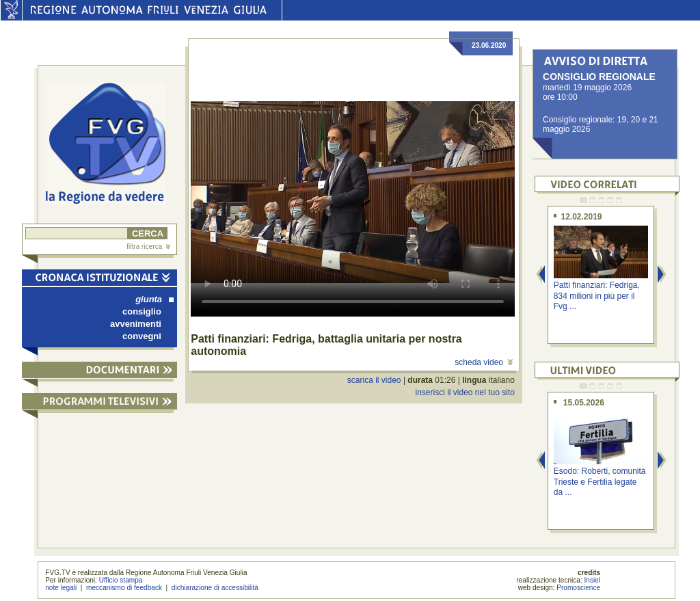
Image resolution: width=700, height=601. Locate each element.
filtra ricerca (148, 246)
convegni (142, 336)
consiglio (142, 311)
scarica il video (374, 380)
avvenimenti (136, 324)
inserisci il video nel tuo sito (465, 392)
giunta (154, 299)
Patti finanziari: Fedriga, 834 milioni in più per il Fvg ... (597, 296)
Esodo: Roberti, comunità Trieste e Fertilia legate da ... (600, 482)
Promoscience (578, 588)
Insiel (593, 580)
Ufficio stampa (121, 580)
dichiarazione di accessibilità (215, 588)
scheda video (484, 362)
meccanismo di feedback (124, 588)
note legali (61, 588)
